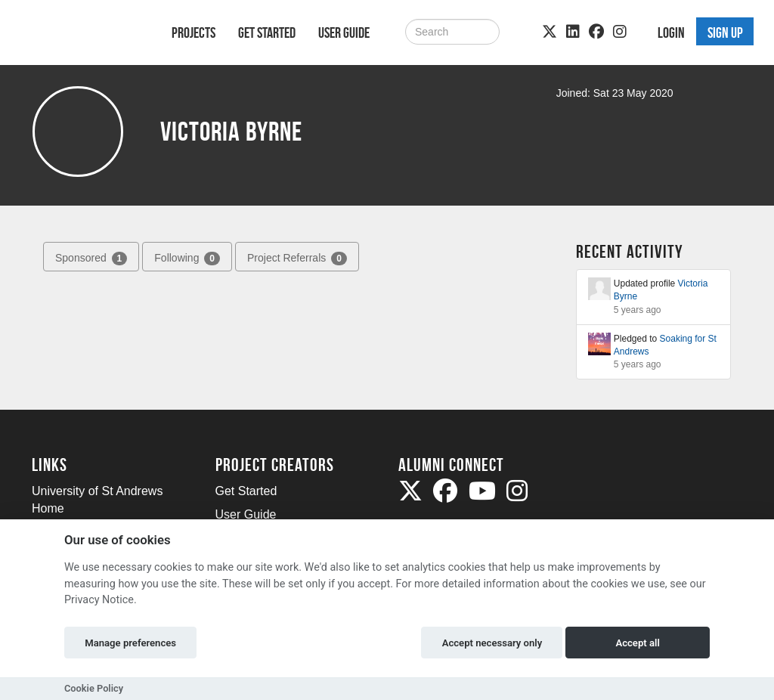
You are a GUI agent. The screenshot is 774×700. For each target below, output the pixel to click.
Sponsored (91, 259)
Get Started (267, 33)
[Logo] (82, 35)
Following (187, 259)
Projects (193, 33)
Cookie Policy (94, 688)
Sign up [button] (725, 33)
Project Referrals (297, 259)
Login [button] (671, 33)
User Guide (344, 33)
